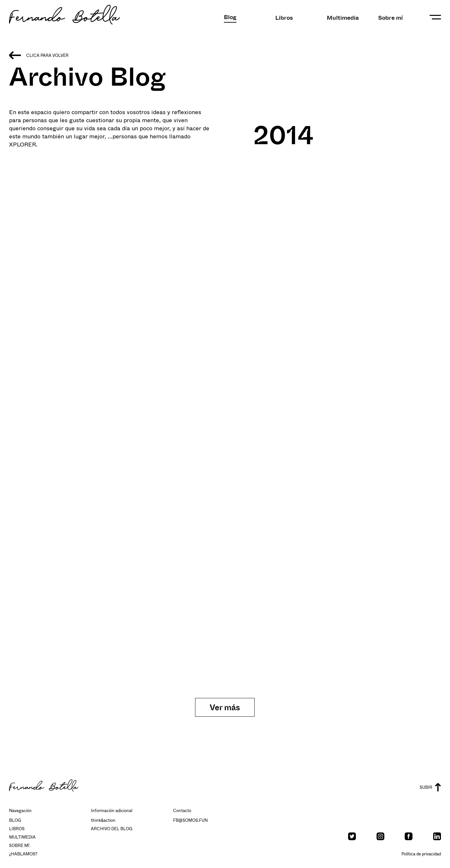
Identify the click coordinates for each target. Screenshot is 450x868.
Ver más (225, 707)
